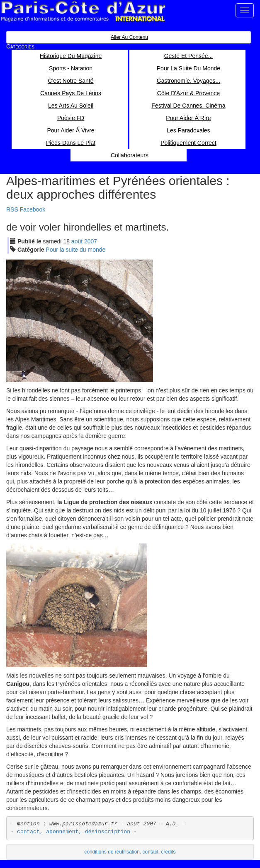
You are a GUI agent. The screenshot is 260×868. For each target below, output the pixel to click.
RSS (12, 209)
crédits (169, 852)
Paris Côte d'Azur (83, 11)
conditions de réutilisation (112, 852)
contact (151, 852)
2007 (91, 241)
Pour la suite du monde (75, 250)
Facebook (33, 209)
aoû (77, 241)
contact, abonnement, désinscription (74, 832)
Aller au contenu (129, 37)
